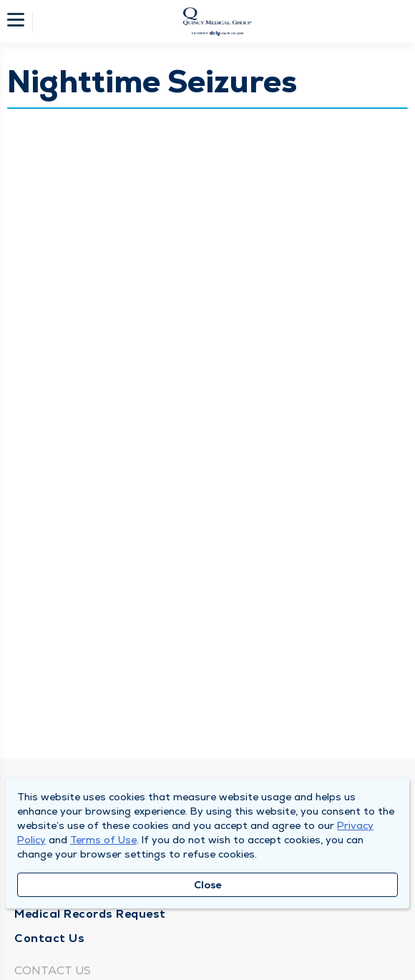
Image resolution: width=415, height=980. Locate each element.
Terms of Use (103, 840)
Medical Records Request (90, 914)
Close (208, 885)
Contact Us (49, 938)
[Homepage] (217, 21)
